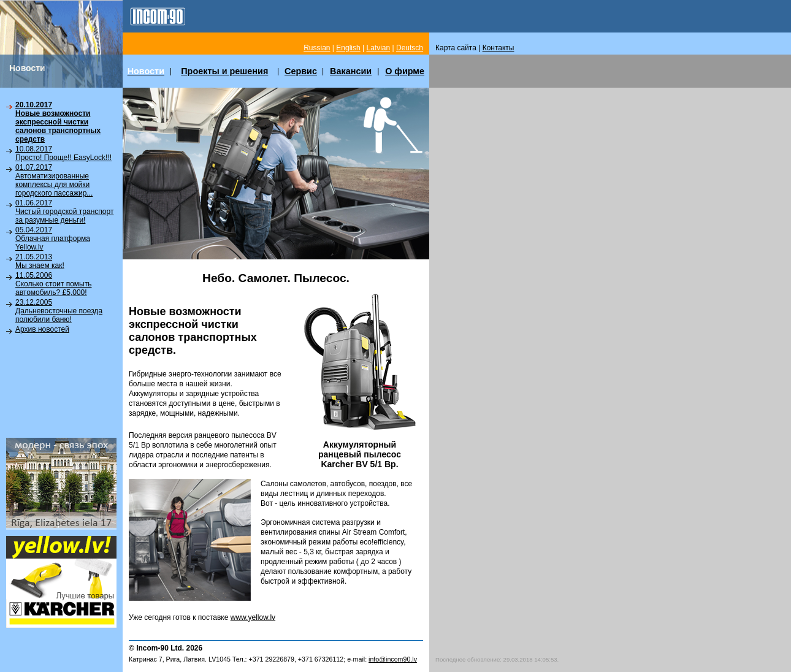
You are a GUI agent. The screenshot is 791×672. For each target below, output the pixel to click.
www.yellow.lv (253, 617)
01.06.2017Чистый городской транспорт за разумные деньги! (64, 212)
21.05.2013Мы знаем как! (40, 261)
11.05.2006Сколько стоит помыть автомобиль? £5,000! (53, 284)
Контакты (499, 48)
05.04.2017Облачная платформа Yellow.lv (53, 239)
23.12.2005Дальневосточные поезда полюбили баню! (59, 311)
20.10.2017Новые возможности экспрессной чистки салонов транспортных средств (58, 122)
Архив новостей (42, 329)
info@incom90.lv (393, 659)
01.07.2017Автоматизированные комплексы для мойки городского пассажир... (54, 180)
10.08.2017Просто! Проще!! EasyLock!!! (63, 153)
